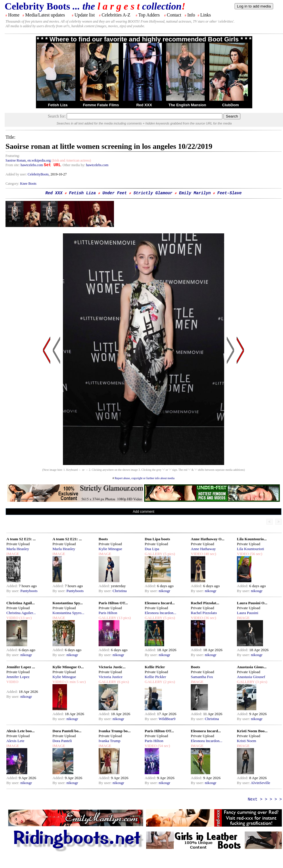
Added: (13, 586)
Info (191, 15)
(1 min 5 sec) (75, 682)
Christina (120, 591)
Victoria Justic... (112, 667)
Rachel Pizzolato (204, 613)
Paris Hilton (108, 613)
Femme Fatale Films (101, 105)
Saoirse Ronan (16, 160)
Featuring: (13, 156)
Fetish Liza (58, 105)
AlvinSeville (260, 783)
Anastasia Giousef (251, 677)
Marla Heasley (18, 549)
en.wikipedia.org (39, 160)
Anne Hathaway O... (208, 539)
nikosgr (164, 591)
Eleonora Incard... (160, 603)
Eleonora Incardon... (160, 613)
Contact (174, 15)
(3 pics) (261, 682)
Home (14, 15)
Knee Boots (28, 184)
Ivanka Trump (109, 741)
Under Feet (115, 193)
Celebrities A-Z (116, 15)
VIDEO (197, 554)
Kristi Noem (246, 741)
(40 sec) (209, 554)
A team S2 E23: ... (21, 539)
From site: (13, 165)
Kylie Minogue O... (68, 667)
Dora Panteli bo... (67, 731)
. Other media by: (74, 165)
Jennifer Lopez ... (21, 667)
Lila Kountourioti (251, 549)
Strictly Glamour (153, 193)
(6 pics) (123, 682)
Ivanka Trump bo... (115, 731)
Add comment (144, 512)
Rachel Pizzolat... (205, 603)
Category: (13, 184)
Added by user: (17, 174)
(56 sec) (255, 554)
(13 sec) (25, 618)
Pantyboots (29, 591)
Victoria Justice (110, 677)
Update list (85, 15)
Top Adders (149, 15)
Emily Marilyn (195, 193)
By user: (13, 591)
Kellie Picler (155, 667)
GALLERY (154, 554)
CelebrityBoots (38, 174)
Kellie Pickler (155, 677)
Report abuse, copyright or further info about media (145, 478)
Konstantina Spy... (68, 603)
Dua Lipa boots (157, 539)
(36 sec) (209, 618)
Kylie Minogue (110, 549)
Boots (103, 539)
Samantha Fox (202, 677)
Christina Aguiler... (21, 613)
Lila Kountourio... (252, 539)
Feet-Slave (230, 193)
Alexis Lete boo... (20, 731)
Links (206, 15)
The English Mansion (187, 105)
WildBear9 (167, 719)
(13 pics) (124, 618)
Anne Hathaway (203, 549)
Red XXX (144, 105)
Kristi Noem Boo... (252, 731)
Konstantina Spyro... (68, 613)
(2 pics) (169, 682)
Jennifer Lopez (18, 677)
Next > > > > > (265, 799)
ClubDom (231, 105)
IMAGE (13, 554)
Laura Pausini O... (252, 603)
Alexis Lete (15, 741)
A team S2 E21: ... (67, 539)
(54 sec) (163, 746)
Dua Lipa (152, 549)
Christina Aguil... (21, 603)
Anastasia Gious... (252, 667)
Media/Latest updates (45, 15)
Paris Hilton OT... (113, 603)
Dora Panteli (62, 741)
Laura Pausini (248, 613)
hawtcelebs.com (32, 165)
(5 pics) (169, 554)
